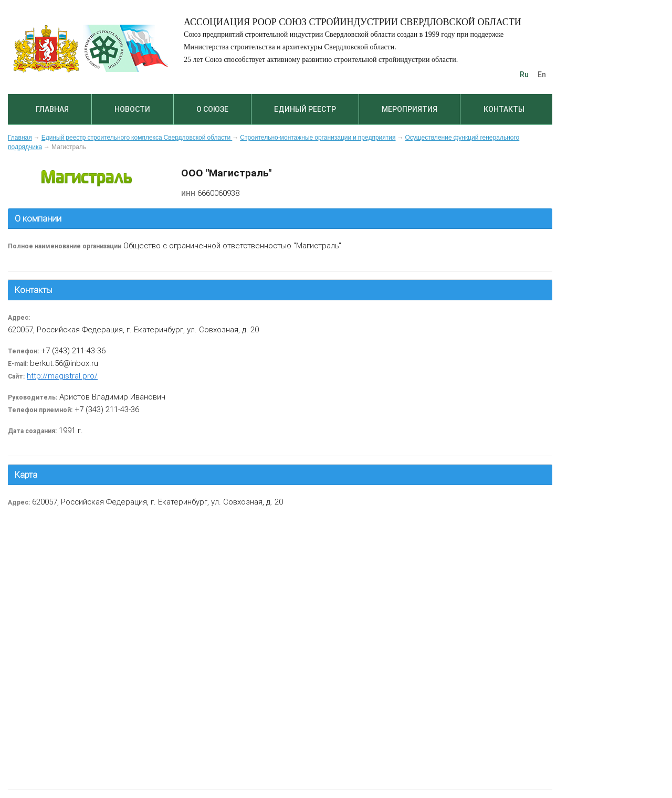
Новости (132, 109)
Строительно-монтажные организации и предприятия (318, 138)
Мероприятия (409, 109)
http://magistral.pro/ (62, 376)
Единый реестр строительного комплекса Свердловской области (137, 138)
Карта (26, 475)
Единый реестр (305, 109)
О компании (38, 218)
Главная (52, 109)
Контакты (504, 109)
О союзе (212, 109)
